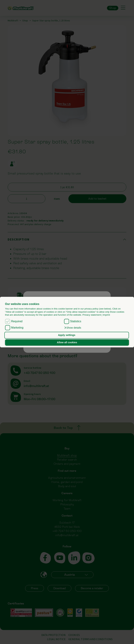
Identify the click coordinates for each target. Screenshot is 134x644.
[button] (73, 328)
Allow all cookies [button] (67, 342)
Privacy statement (92, 315)
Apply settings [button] (67, 335)
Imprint (106, 315)
